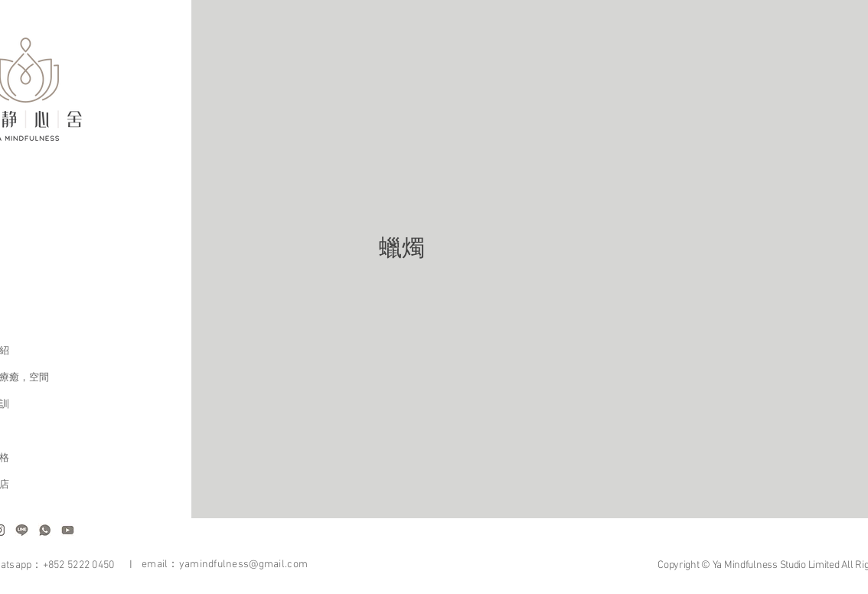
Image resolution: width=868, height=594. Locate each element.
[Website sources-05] (22, 530)
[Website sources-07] (45, 530)
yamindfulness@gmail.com (243, 565)
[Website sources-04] (68, 530)
